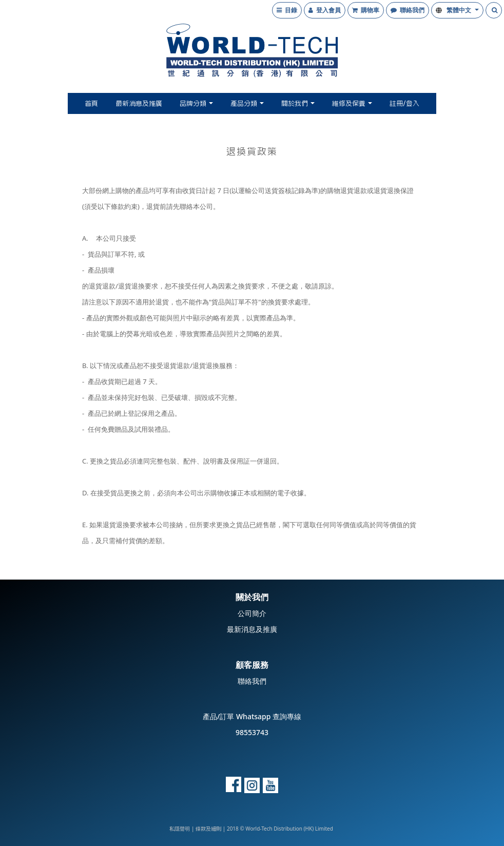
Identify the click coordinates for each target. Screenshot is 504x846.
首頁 (91, 103)
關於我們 (298, 103)
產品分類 (247, 103)
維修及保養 (352, 103)
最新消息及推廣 (139, 103)
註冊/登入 (404, 103)
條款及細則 (208, 829)
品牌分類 (196, 103)
